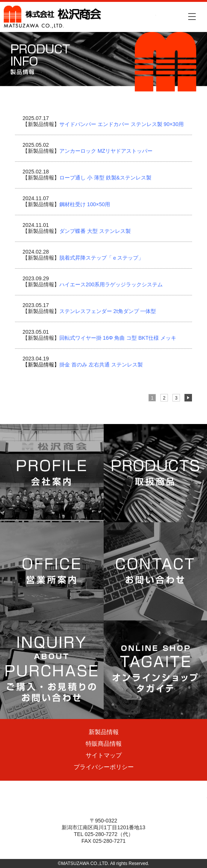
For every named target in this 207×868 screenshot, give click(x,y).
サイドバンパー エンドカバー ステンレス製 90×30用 (122, 124)
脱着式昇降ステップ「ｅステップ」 (101, 258)
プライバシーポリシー (104, 767)
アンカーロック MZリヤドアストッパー (106, 151)
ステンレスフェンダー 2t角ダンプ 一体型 (108, 311)
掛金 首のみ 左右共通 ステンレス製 (83, 365)
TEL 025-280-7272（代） (103, 834)
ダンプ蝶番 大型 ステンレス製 (95, 231)
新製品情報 (104, 732)
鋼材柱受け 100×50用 (85, 204)
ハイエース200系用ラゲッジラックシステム (111, 284)
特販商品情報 (104, 744)
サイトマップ (104, 755)
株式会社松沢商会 (80, 17)
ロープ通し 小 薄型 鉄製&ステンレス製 (105, 178)
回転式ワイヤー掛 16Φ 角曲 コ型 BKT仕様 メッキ (118, 338)
